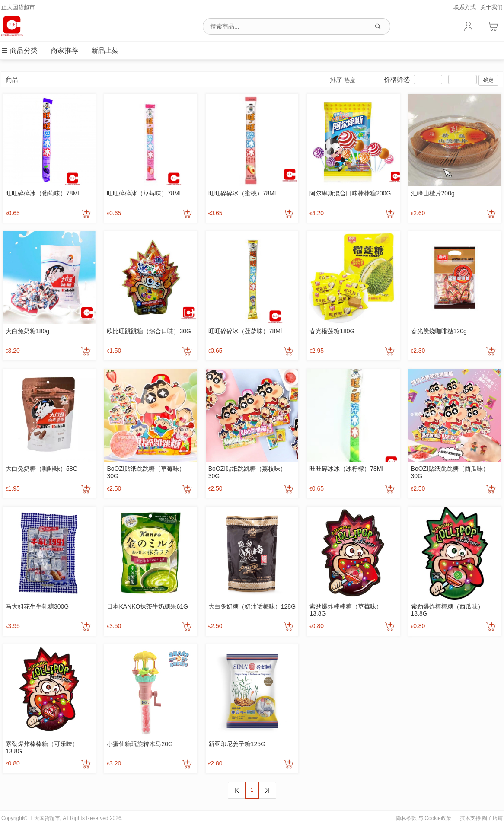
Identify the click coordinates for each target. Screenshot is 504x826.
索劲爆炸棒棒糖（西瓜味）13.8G (447, 610)
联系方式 (465, 7)
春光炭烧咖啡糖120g (439, 331)
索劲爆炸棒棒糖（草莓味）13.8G (346, 610)
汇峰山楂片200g (433, 193)
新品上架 (105, 50)
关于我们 (491, 7)
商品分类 (19, 50)
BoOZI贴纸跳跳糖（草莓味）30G (146, 472)
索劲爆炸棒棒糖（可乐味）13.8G (42, 748)
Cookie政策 (438, 818)
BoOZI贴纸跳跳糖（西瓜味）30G (450, 472)
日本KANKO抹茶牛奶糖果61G (147, 606)
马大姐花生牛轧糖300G (37, 606)
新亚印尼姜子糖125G (237, 744)
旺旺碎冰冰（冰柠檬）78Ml (346, 469)
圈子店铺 (492, 818)
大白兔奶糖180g (27, 331)
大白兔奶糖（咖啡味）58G (41, 469)
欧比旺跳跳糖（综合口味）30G (149, 331)
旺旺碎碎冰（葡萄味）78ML (43, 193)
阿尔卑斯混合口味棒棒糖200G (350, 193)
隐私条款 (406, 818)
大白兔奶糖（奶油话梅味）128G (252, 606)
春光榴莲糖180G (332, 331)
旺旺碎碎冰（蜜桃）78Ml (242, 193)
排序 (343, 80)
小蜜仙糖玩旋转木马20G (140, 744)
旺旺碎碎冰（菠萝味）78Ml (245, 331)
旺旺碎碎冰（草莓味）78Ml (144, 193)
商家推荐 (64, 50)
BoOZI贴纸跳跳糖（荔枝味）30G (247, 472)
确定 (488, 80)
